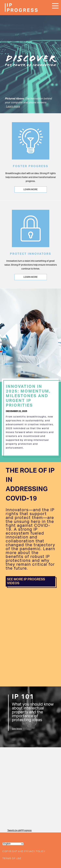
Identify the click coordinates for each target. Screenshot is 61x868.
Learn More (30, 189)
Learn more (13, 106)
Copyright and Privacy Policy (24, 851)
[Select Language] (13, 844)
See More (17, 729)
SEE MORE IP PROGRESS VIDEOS (26, 581)
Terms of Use (12, 859)
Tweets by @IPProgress (19, 831)
